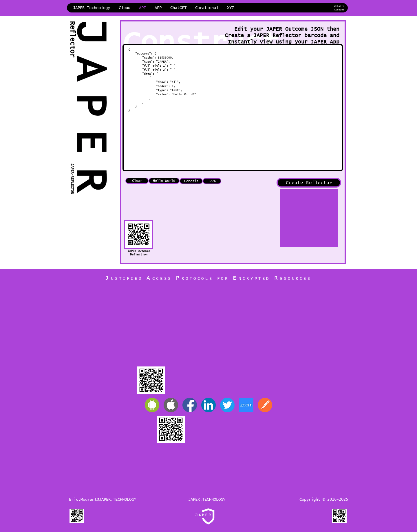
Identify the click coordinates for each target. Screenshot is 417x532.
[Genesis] (191, 182)
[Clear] (137, 182)
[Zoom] (246, 406)
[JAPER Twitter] (227, 406)
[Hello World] (164, 182)
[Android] (152, 406)
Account (339, 10)
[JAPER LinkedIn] (209, 406)
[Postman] (265, 406)
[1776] (212, 182)
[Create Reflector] (309, 184)
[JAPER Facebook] (190, 406)
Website (339, 6)
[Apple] (171, 406)
